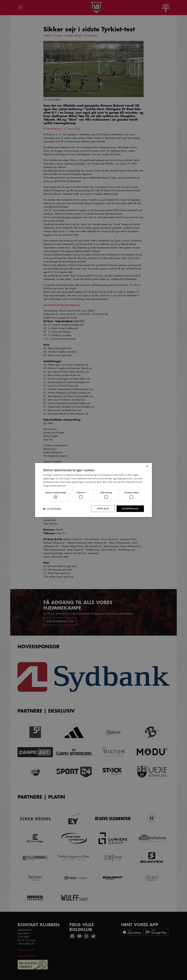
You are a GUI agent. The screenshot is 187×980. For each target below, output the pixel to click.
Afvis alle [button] (103, 509)
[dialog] (93, 490)
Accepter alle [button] (130, 509)
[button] (52, 509)
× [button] (147, 466)
